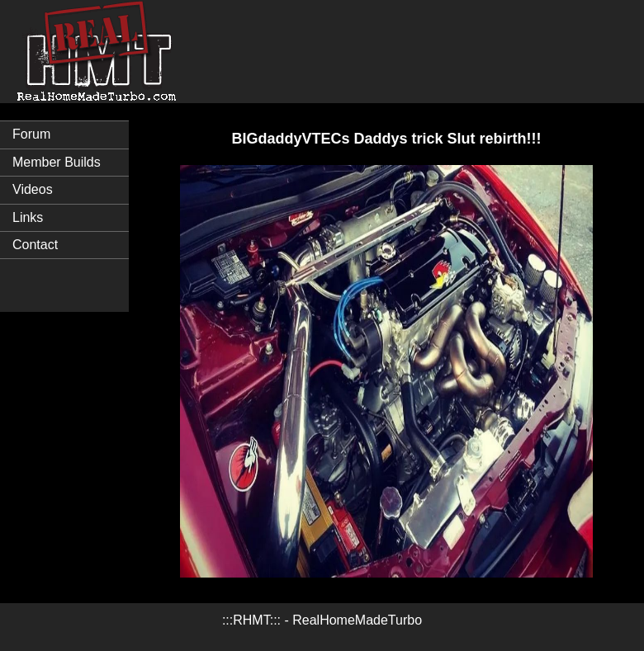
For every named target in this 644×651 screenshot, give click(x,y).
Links (28, 217)
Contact (35, 245)
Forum (31, 134)
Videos (33, 189)
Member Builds (57, 162)
